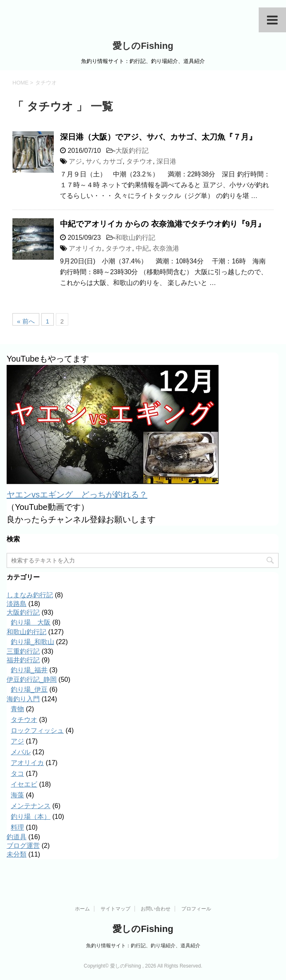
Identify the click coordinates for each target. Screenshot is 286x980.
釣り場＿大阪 (31, 622)
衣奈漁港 (166, 248)
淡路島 (17, 604)
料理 (17, 827)
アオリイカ (85, 248)
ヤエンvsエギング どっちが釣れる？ (77, 495)
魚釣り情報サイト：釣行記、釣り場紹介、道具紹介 (143, 946)
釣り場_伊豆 (29, 689)
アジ (75, 161)
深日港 (166, 161)
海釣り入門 (23, 699)
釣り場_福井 (29, 670)
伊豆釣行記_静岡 (32, 679)
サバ (92, 161)
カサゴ (113, 161)
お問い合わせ (156, 909)
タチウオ (139, 161)
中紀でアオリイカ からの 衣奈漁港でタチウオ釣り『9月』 (163, 224)
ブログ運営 (23, 846)
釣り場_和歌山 (32, 642)
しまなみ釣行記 (30, 595)
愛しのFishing (143, 46)
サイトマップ (115, 909)
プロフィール (196, 909)
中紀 (142, 248)
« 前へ (26, 321)
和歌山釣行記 (135, 238)
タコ (17, 774)
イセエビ (24, 784)
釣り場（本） (31, 817)
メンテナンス (31, 806)
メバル (21, 752)
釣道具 (17, 837)
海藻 (17, 795)
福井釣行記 (23, 660)
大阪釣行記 (132, 151)
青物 (17, 709)
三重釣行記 (23, 651)
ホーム (82, 909)
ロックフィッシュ (37, 730)
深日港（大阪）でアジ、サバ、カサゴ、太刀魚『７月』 (158, 137)
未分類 (17, 854)
